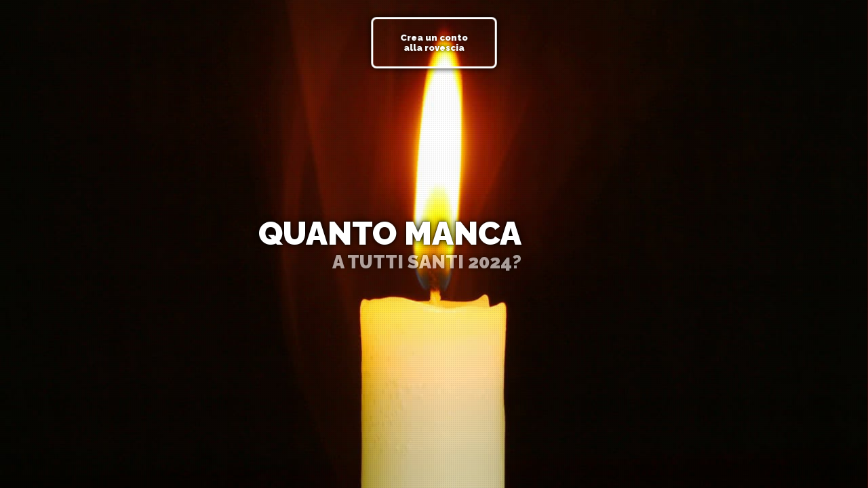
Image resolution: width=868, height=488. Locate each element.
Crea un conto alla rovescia (434, 43)
